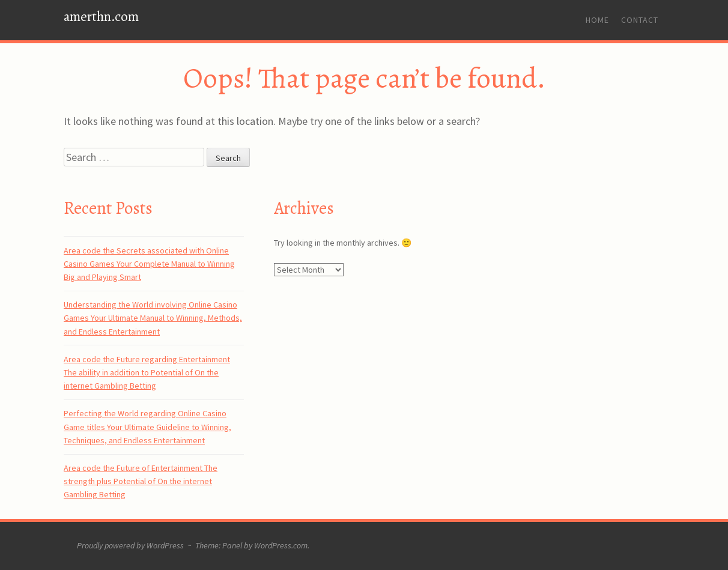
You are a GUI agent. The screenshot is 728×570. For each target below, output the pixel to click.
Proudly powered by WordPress (130, 545)
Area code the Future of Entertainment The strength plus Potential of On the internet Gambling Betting (141, 481)
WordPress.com (281, 545)
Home (597, 20)
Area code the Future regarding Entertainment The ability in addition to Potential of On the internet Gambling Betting (147, 373)
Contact (640, 20)
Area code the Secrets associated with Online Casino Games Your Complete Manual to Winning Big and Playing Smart (149, 264)
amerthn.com (101, 17)
